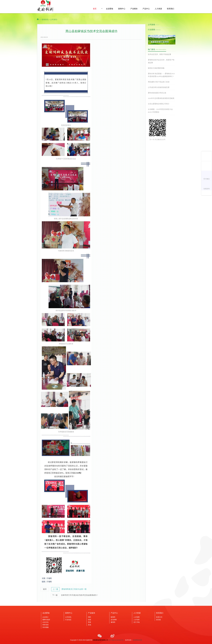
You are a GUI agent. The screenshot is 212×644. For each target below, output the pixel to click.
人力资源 (158, 9)
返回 (45, 589)
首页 (95, 9)
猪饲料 (113, 617)
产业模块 (134, 9)
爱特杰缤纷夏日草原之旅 (157, 93)
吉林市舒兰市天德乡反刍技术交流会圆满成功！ (80, 595)
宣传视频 (46, 627)
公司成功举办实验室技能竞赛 (159, 87)
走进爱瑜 (110, 9)
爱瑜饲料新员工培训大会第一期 (74, 589)
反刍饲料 (114, 620)
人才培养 (137, 620)
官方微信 (207, 179)
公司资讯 (68, 617)
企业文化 (46, 622)
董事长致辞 (46, 620)
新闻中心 (122, 9)
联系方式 (159, 617)
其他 (89, 625)
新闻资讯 (45, 20)
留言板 (158, 620)
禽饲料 (113, 622)
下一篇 (55, 595)
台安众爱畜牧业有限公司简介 (159, 104)
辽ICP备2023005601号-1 (116, 640)
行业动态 (68, 620)
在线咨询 (207, 189)
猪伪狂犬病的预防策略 (156, 68)
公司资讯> (54, 20)
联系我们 (171, 9)
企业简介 (46, 617)
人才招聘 (137, 617)
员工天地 (137, 622)
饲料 (89, 617)
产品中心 (146, 9)
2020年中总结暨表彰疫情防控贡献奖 (161, 98)
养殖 (89, 622)
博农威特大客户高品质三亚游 (159, 82)
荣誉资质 (46, 625)
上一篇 (55, 589)
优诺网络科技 (137, 640)
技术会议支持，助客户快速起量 (160, 54)
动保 (89, 620)
